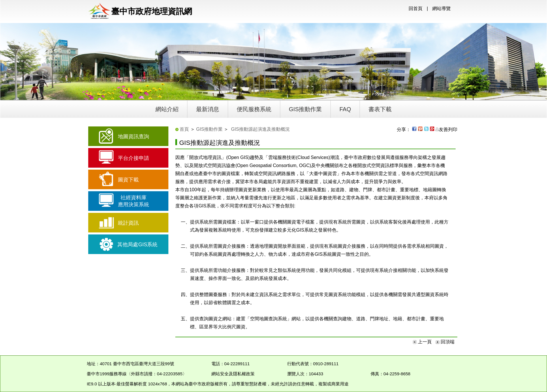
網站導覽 (441, 8)
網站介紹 (167, 109)
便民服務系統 (254, 109)
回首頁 (416, 8)
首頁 (184, 129)
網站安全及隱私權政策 (233, 374)
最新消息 (208, 109)
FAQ (345, 109)
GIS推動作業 (305, 109)
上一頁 (423, 342)
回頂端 (445, 342)
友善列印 (446, 129)
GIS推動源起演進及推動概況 (260, 129)
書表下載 (380, 109)
